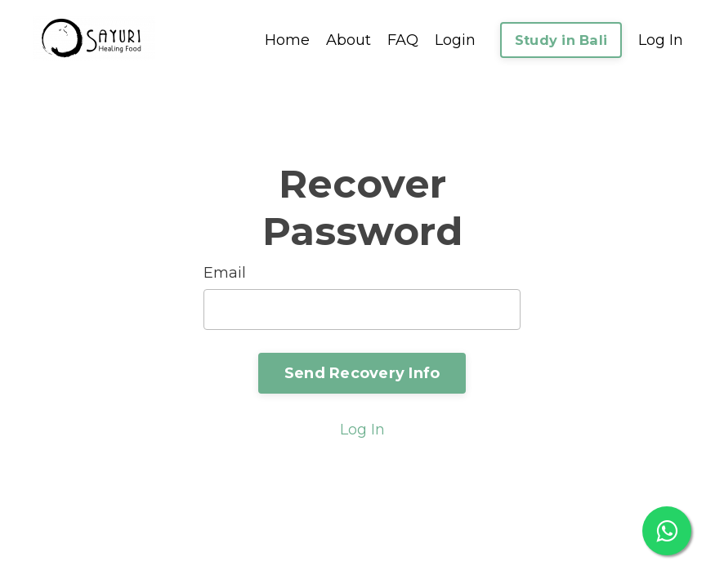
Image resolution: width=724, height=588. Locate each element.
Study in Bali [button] (561, 40)
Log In (661, 40)
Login (455, 40)
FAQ (403, 40)
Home (287, 40)
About (349, 40)
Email (225, 273)
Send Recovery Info (362, 373)
